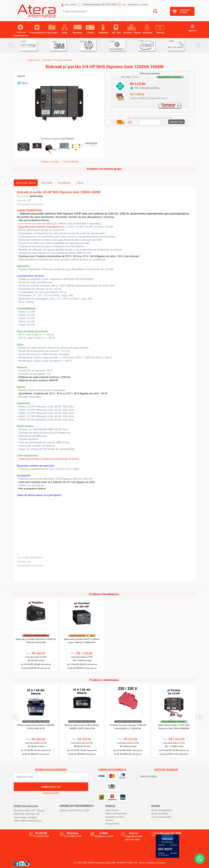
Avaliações (64, 183)
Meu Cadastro (71, 4)
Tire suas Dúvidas (70, 162)
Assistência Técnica (115, 817)
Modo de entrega (160, 814)
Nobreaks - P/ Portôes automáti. (57, 60)
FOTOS (21, 76)
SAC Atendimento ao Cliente (135, 4)
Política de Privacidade (116, 814)
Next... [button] (198, 45)
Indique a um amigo (49, 162)
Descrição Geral (26, 183)
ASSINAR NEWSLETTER (51, 787)
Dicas (80, 183)
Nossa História (113, 824)
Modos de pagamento (162, 810)
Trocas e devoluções (161, 817)
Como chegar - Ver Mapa (25, 817)
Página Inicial (34, 60)
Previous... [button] (11, 45)
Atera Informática (149, 776)
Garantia (47, 183)
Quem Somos (112, 810)
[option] (34, 46)
